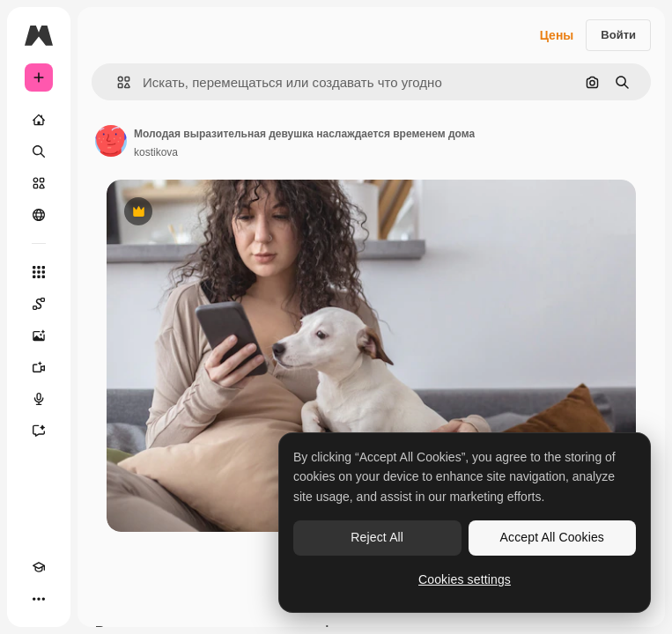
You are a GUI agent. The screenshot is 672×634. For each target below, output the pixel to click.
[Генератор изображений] (39, 335)
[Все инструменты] (39, 272)
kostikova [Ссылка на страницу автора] (156, 152)
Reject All (377, 537)
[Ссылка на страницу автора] (111, 141)
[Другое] (39, 599)
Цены (557, 35)
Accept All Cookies (552, 537)
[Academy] (39, 567)
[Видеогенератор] (39, 367)
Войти (618, 35)
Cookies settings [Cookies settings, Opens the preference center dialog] (465, 579)
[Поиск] (39, 151)
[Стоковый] (39, 183)
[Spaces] (39, 304)
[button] (117, 82)
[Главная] (39, 120)
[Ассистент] (39, 431)
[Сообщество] (39, 215)
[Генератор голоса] (39, 399)
